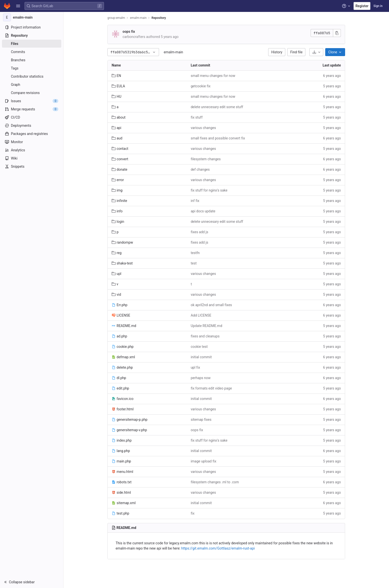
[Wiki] (32, 158)
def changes (200, 169)
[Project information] (32, 27)
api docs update (203, 211)
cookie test (199, 347)
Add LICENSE (201, 315)
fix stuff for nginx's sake (209, 190)
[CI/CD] (32, 117)
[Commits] (32, 52)
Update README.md (207, 326)
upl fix (195, 367)
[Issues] (32, 101)
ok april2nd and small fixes (211, 305)
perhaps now (201, 378)
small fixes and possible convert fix (218, 138)
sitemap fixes (201, 420)
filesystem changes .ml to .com (215, 482)
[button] (18, 6)
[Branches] (32, 60)
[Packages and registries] (32, 134)
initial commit (201, 357)
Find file (296, 52)
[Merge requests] (32, 109)
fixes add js (200, 232)
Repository (159, 18)
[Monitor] (32, 142)
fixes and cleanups (205, 336)
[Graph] (32, 85)
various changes (203, 128)
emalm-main (173, 52)
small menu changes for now (213, 76)
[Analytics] (32, 150)
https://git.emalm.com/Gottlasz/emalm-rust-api (218, 548)
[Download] (316, 52)
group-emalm (116, 18)
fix (193, 513)
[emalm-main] (32, 17)
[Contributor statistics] (32, 76)
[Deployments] (32, 126)
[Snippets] (32, 166)
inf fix (195, 201)
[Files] (32, 44)
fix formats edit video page (211, 388)
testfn (195, 253)
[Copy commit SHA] (337, 33)
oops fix (129, 32)
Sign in (378, 6)
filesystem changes (206, 159)
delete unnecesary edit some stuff (217, 107)
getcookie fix (201, 86)
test (194, 263)
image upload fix (204, 461)
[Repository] (32, 35)
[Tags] (32, 68)
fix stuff (197, 117)
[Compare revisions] (32, 93)
